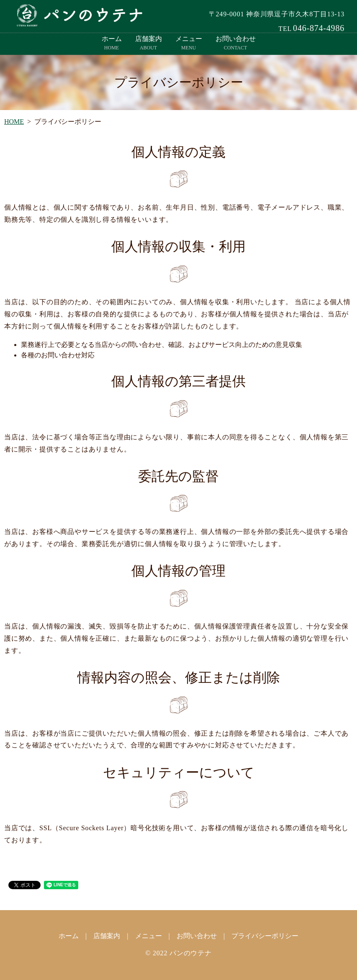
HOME (14, 122)
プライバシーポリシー (265, 936)
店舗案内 (149, 43)
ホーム (112, 43)
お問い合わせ (236, 43)
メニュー (189, 43)
